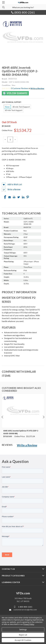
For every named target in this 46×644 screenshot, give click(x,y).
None (7, 107)
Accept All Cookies (23, 640)
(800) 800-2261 (23, 12)
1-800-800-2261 (25, 607)
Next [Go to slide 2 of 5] (43, 417)
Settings (23, 630)
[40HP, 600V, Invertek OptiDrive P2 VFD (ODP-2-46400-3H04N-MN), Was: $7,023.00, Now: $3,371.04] (23, 411)
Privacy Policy (29, 624)
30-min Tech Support (21, 107)
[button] (36, 88)
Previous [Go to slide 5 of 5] (3, 417)
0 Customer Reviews (20, 88)
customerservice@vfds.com (25, 610)
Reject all (23, 635)
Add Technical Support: (12, 102)
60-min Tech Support (14, 110)
